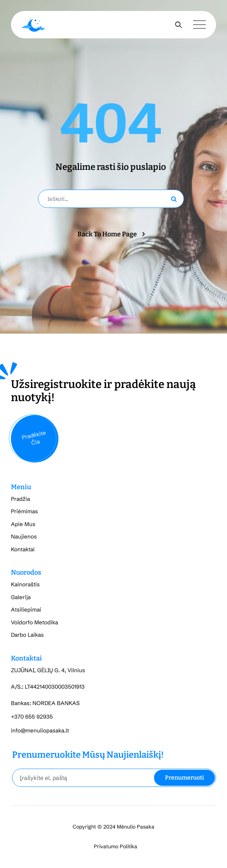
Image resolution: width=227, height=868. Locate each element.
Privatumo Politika (116, 846)
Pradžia (20, 499)
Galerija (21, 597)
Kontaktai (23, 549)
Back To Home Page (107, 234)
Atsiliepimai (26, 610)
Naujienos (24, 536)
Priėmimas (24, 511)
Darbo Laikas (27, 635)
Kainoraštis (25, 584)
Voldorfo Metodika (34, 622)
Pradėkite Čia (34, 438)
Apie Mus (23, 524)
